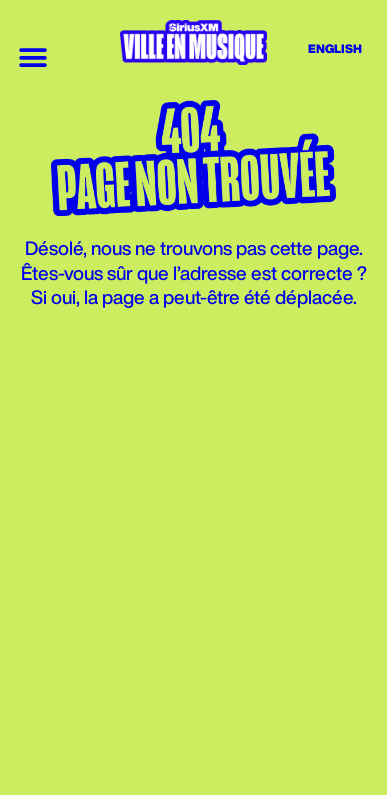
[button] (32, 57)
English (335, 48)
